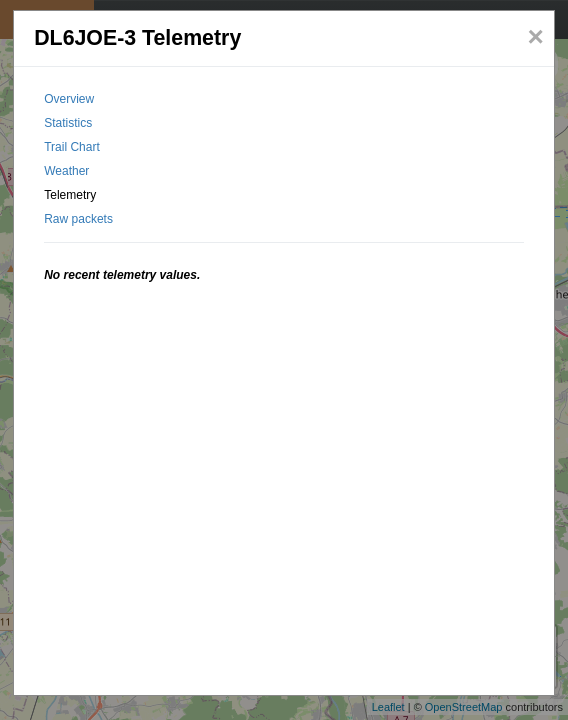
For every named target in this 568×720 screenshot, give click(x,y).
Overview (69, 99)
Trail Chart (72, 147)
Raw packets (78, 219)
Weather (66, 171)
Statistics (68, 123)
